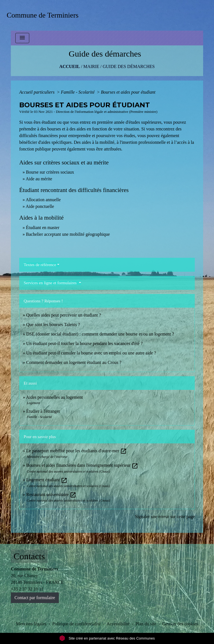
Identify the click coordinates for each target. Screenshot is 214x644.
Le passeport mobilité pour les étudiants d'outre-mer (76, 451)
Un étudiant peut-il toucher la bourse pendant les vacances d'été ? (84, 343)
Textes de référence (40, 265)
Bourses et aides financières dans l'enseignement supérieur (82, 465)
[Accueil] (44, 15)
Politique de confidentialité (76, 624)
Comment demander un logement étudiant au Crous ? (74, 362)
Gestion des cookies (180, 624)
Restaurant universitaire (51, 494)
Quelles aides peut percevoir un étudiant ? (64, 315)
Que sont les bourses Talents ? (53, 325)
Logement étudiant (47, 480)
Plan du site (146, 624)
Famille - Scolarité (78, 92)
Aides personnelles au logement (54, 397)
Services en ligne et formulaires (51, 283)
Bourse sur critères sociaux (50, 172)
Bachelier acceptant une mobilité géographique (68, 234)
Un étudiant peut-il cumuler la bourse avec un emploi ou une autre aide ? (91, 353)
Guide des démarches (129, 66)
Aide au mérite (39, 179)
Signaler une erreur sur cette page (165, 517)
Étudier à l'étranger (43, 411)
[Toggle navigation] (22, 38)
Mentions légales (31, 624)
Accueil (70, 66)
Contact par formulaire (35, 598)
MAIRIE (91, 66)
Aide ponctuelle (40, 206)
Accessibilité (118, 624)
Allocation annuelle (43, 200)
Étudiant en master (43, 228)
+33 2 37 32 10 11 (27, 589)
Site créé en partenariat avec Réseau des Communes (107, 638)
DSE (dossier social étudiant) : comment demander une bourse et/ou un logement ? (100, 334)
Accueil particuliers (37, 92)
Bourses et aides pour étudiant (128, 92)
